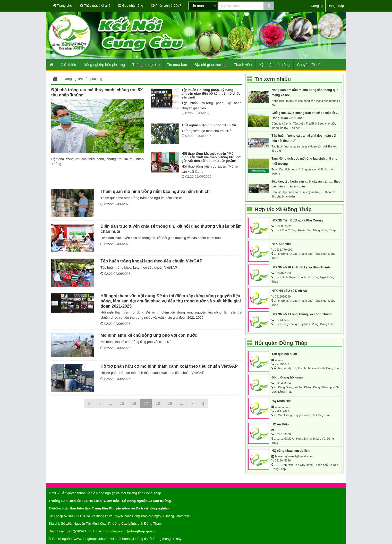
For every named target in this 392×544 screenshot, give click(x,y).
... (110, 403)
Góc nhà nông (131, 6)
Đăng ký (317, 6)
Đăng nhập (336, 6)
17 (146, 403)
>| (202, 403)
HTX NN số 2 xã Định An (289, 291)
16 (134, 403)
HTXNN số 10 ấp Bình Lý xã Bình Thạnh (301, 267)
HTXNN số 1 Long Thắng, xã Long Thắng (301, 314)
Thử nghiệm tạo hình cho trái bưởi (209, 125)
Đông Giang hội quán (287, 377)
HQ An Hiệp (280, 424)
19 (170, 403)
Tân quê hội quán (284, 354)
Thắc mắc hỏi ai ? (95, 6)
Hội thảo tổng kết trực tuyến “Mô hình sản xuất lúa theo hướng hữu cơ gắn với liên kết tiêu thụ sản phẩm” (211, 157)
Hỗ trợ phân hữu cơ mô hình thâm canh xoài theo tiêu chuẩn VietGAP (169, 366)
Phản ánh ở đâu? (166, 6)
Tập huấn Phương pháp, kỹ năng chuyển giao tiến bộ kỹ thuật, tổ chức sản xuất (211, 94)
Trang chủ (63, 6)
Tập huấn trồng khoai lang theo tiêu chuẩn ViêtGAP (151, 261)
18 (158, 403)
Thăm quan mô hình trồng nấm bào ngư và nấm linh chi (156, 191)
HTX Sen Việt (281, 244)
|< (89, 403)
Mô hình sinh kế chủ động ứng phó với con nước (149, 335)
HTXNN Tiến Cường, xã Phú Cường (297, 220)
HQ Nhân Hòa (281, 401)
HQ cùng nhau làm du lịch (291, 451)
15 (122, 403)
